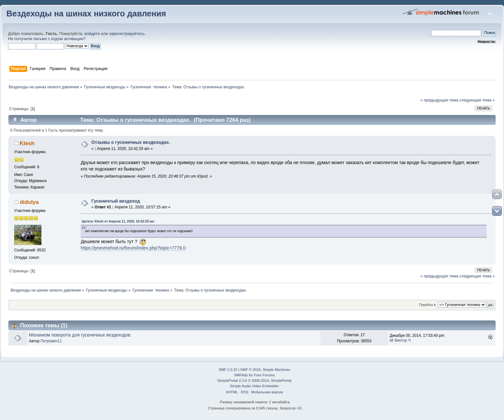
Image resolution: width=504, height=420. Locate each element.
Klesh (27, 143)
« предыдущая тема (439, 100)
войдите (92, 34)
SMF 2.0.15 (228, 370)
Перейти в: (428, 305)
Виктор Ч (403, 340)
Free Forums (264, 375)
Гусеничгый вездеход (116, 201)
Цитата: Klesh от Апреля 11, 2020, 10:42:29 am (118, 221)
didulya (29, 202)
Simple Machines (276, 370)
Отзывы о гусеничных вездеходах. (131, 142)
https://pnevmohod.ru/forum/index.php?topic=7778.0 (133, 248)
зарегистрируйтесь (127, 34)
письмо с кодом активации (59, 39)
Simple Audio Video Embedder (254, 386)
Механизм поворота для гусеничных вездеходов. (80, 335)
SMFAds (241, 375)
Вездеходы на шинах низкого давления (86, 13)
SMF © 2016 (251, 370)
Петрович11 (51, 341)
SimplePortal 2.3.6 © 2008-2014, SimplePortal (254, 381)
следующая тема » (477, 100)
